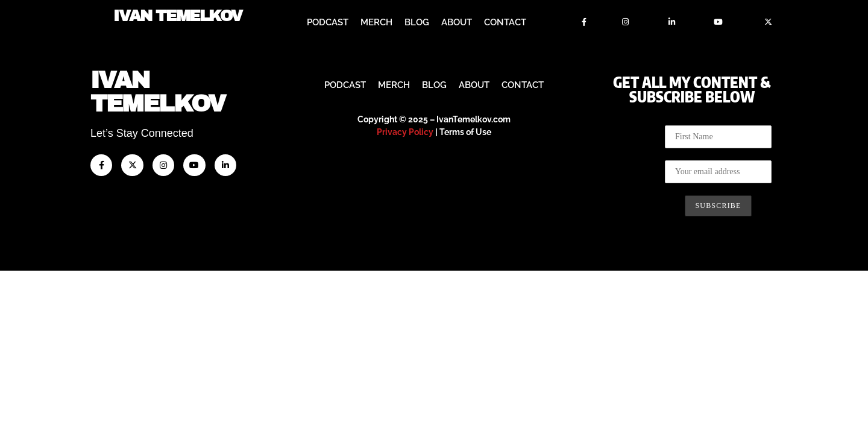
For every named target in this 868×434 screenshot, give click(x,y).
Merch (376, 22)
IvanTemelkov (158, 255)
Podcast (328, 22)
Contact (505, 22)
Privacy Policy (405, 295)
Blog (417, 22)
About (457, 22)
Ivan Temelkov (178, 17)
